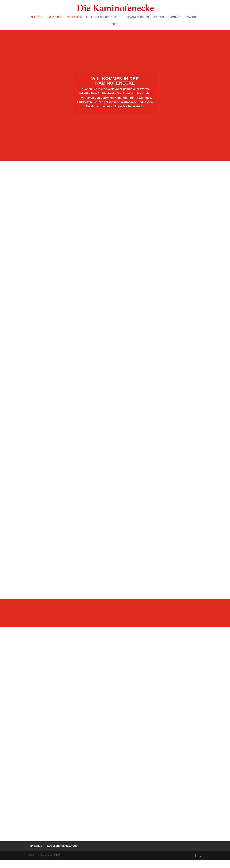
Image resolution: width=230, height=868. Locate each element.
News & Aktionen (138, 17)
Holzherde (55, 17)
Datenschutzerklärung (62, 854)
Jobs (115, 24)
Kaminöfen (36, 17)
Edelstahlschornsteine (103, 17)
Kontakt (175, 17)
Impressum (36, 854)
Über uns (159, 17)
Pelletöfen (74, 17)
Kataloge (191, 17)
